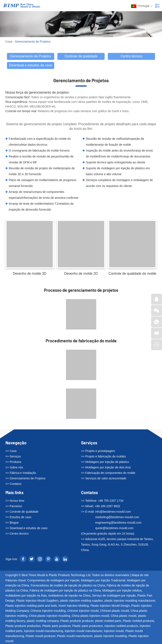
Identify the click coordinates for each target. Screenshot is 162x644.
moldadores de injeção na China (69, 595)
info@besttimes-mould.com (113, 512)
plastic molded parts (108, 621)
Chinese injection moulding (48, 610)
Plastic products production (23, 626)
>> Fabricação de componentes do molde (108, 473)
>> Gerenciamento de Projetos (26, 478)
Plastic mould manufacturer (75, 636)
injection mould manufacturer (84, 631)
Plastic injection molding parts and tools (31, 605)
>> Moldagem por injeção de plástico (105, 462)
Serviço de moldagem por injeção (114, 595)
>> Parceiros (14, 506)
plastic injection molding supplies (81, 600)
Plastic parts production (88, 626)
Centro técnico (131, 56)
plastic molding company (43, 621)
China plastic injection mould (90, 616)
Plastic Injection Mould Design (110, 605)
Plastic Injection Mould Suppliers (37, 600)
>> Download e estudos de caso (26, 528)
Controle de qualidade (81, 56)
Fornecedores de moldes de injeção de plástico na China (68, 585)
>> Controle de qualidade (22, 512)
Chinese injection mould (83, 610)
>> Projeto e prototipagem (98, 451)
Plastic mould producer (41, 636)
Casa (9, 42)
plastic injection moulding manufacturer (130, 600)
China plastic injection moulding (50, 616)
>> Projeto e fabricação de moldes (103, 456)
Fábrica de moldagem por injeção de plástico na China (65, 590)
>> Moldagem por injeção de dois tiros (106, 467)
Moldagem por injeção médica (122, 590)
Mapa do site (140, 575)
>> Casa (11, 451)
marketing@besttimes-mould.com (117, 517)
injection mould (114, 631)
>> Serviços (13, 456)
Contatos (90, 492)
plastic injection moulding (111, 636)
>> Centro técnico (17, 534)
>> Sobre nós (14, 467)
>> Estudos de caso (18, 517)
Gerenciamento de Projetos (33, 42)
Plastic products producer (77, 621)
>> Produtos (13, 462)
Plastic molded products (139, 621)
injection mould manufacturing (43, 631)
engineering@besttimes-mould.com (118, 523)
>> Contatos (13, 484)
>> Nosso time (15, 501)
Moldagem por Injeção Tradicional (103, 580)
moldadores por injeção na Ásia (26, 595)
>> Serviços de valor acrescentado (104, 478)
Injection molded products (121, 626)
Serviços (89, 443)
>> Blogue (12, 523)
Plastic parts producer (56, 626)
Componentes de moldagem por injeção (53, 580)
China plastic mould (124, 616)
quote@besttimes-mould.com (114, 528)
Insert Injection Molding (74, 605)
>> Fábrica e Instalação (21, 473)
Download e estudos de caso (31, 65)
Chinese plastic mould (115, 610)
